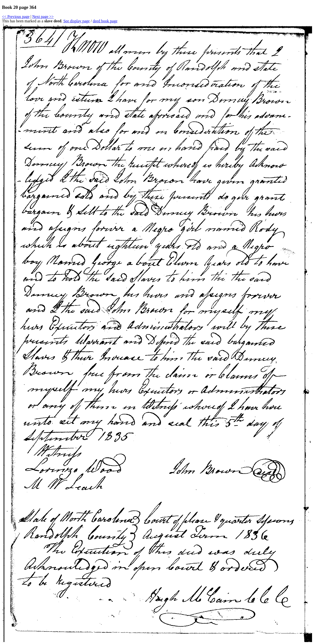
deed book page (105, 21)
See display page (77, 21)
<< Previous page (16, 17)
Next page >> (43, 17)
